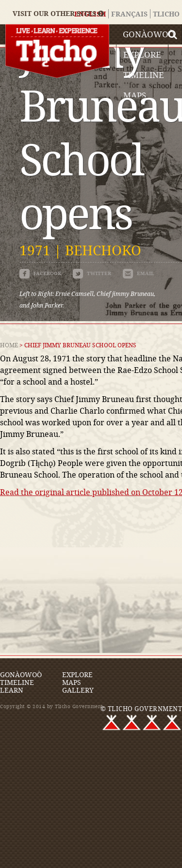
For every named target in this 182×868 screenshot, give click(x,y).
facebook (40, 273)
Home (9, 345)
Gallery (78, 690)
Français (129, 14)
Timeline (144, 75)
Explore (142, 54)
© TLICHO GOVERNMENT (141, 709)
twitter (92, 273)
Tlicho (166, 14)
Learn (12, 690)
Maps (135, 95)
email (139, 273)
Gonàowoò (149, 34)
